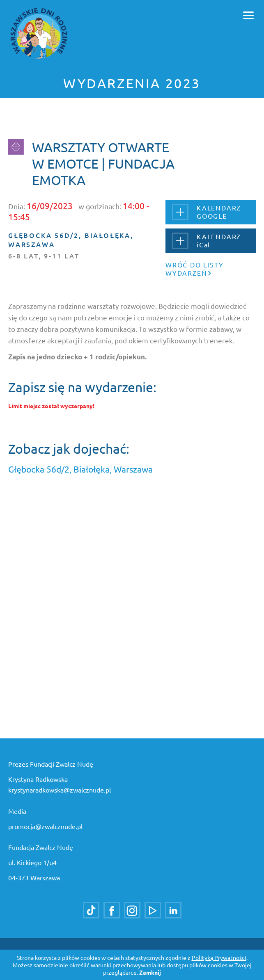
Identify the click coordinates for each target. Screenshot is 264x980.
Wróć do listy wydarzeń (194, 269)
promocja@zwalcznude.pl (45, 826)
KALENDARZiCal (207, 241)
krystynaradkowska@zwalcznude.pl (60, 790)
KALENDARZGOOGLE (207, 212)
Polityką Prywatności (219, 957)
